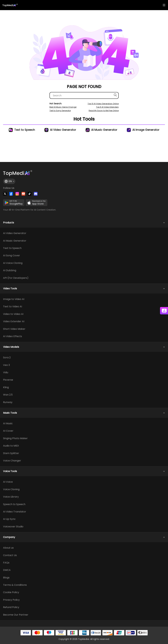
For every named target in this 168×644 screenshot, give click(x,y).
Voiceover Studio (13, 527)
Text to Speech (22, 130)
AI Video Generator (60, 130)
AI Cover (8, 431)
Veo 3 (6, 365)
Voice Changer (12, 461)
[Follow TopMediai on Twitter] (5, 194)
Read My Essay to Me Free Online (104, 111)
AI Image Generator (143, 130)
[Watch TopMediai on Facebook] (11, 194)
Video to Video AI (13, 314)
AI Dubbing (10, 270)
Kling (6, 387)
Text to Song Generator (60, 111)
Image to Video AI (14, 299)
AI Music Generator (101, 130)
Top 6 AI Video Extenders (107, 107)
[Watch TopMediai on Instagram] (17, 194)
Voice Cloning (11, 489)
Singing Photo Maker (15, 438)
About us (8, 548)
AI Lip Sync (9, 519)
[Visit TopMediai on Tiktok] (30, 194)
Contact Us (10, 555)
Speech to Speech (14, 504)
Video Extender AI (14, 321)
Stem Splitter (11, 453)
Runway (8, 402)
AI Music (8, 423)
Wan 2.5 (8, 395)
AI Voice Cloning (13, 263)
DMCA (7, 570)
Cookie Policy (11, 592)
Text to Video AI (13, 307)
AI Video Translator (15, 512)
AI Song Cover (12, 256)
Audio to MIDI (11, 446)
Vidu (6, 372)
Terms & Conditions (15, 585)
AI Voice (8, 482)
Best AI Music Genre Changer (63, 107)
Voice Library (11, 497)
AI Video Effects (13, 336)
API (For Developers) (16, 278)
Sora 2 (7, 358)
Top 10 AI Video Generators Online (103, 104)
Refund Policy (11, 607)
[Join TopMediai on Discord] (36, 194)
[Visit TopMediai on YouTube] (23, 194)
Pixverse (8, 380)
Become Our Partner (16, 615)
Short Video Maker (14, 329)
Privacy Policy (11, 600)
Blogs (6, 578)
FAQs (6, 563)
